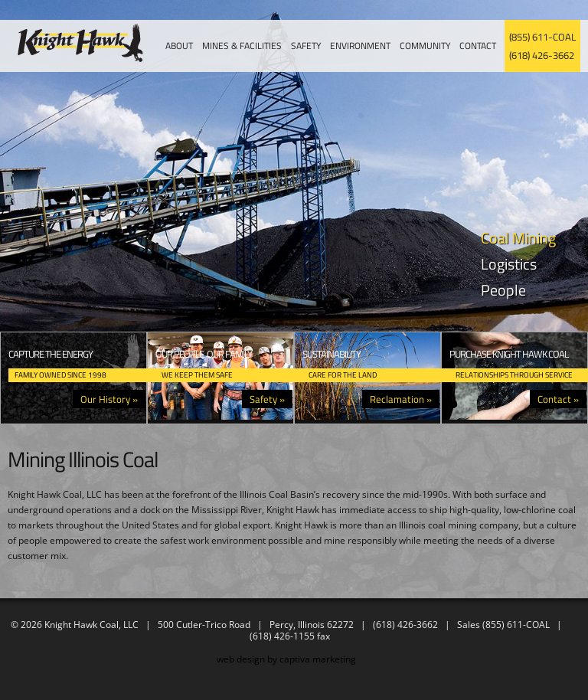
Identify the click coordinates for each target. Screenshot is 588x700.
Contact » (558, 399)
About (179, 46)
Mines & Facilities (242, 46)
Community (425, 46)
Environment (360, 46)
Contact (478, 46)
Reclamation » (401, 399)
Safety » (267, 399)
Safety (306, 46)
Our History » (109, 399)
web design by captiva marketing (286, 659)
